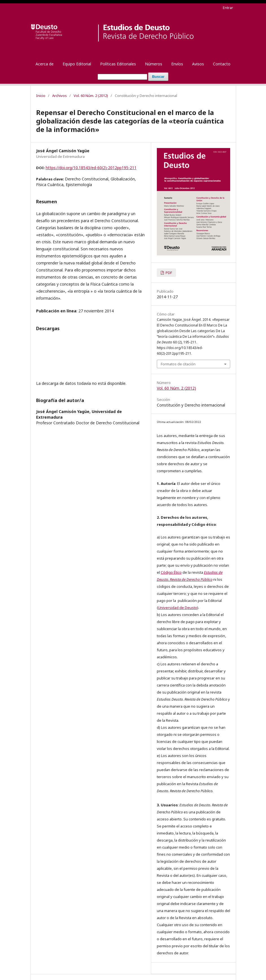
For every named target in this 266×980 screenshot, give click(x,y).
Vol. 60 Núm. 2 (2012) (91, 96)
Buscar (158, 77)
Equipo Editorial (77, 64)
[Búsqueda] (122, 77)
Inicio (41, 96)
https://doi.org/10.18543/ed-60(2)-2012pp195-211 (91, 168)
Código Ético (171, 572)
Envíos (177, 64)
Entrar (228, 8)
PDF (168, 273)
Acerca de (45, 64)
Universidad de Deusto (178, 608)
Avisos (198, 64)
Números (154, 64)
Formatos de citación (178, 364)
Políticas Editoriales (118, 64)
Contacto (222, 64)
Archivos (60, 96)
